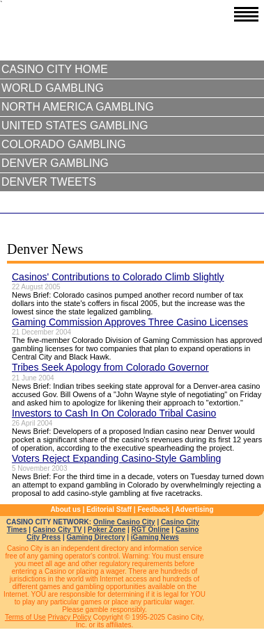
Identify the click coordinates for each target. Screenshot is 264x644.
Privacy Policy (70, 617)
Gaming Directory (96, 537)
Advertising (195, 509)
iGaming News (155, 537)
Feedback (153, 509)
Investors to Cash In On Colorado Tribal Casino (114, 413)
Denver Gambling (55, 163)
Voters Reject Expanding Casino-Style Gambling (116, 458)
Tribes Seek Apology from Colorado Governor (110, 367)
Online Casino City (124, 522)
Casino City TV (57, 530)
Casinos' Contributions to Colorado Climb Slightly (118, 277)
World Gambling (53, 88)
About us (65, 509)
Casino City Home (55, 69)
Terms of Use (25, 617)
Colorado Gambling (64, 144)
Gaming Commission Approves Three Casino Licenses (130, 322)
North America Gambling (78, 107)
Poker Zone (107, 530)
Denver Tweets (49, 182)
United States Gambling (75, 126)
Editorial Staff (109, 509)
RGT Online (151, 530)
